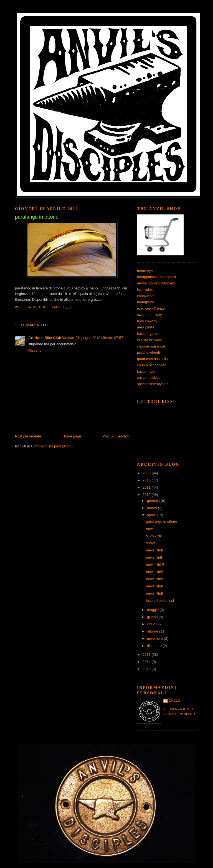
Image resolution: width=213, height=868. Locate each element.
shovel (151, 543)
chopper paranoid (151, 346)
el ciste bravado (150, 340)
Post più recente (28, 436)
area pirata (146, 327)
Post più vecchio (116, 436)
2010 (147, 480)
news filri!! (154, 557)
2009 (147, 473)
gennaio (154, 501)
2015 (147, 669)
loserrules (145, 290)
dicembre (155, 646)
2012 (147, 495)
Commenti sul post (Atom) (52, 446)
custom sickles (149, 378)
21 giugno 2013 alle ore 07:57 (99, 338)
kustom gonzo (148, 334)
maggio (153, 610)
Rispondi (35, 350)
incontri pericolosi (160, 601)
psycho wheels (149, 352)
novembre (155, 638)
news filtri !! (155, 565)
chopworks (146, 296)
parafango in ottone (161, 521)
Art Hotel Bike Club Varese (51, 338)
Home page (72, 436)
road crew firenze (151, 308)
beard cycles (147, 271)
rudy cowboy (147, 321)
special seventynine (153, 384)
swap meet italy (149, 315)
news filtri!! (154, 550)
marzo (153, 508)
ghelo (175, 701)
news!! (151, 529)
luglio (152, 624)
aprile (152, 515)
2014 (147, 662)
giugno (153, 617)
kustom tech (147, 371)
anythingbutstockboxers (156, 283)
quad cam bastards (152, 359)
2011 (147, 487)
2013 (147, 655)
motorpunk (145, 302)
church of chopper (151, 365)
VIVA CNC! (155, 536)
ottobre (153, 631)
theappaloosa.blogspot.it (157, 277)
